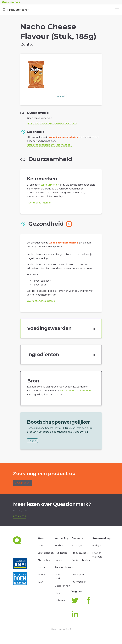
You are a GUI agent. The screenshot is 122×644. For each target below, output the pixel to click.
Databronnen (62, 586)
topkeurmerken (50, 185)
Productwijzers (80, 553)
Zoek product (23, 483)
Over (41, 546)
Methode (60, 546)
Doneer (42, 575)
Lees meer (20, 516)
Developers (78, 575)
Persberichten (63, 567)
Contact (42, 567)
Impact (59, 560)
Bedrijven (98, 546)
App (74, 567)
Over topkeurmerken (39, 203)
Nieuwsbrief (45, 560)
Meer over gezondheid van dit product (49, 145)
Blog (57, 593)
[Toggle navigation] (117, 10)
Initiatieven (61, 600)
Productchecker (15, 10)
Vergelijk (61, 96)
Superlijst (77, 546)
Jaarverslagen (46, 553)
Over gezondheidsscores (41, 301)
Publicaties (61, 553)
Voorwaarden (79, 582)
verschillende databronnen (75, 391)
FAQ (40, 582)
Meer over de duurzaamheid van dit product (51, 123)
